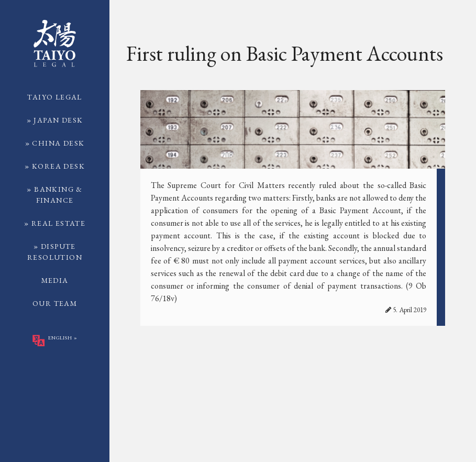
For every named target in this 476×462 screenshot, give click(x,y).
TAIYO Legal (54, 97)
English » (55, 340)
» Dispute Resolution (55, 252)
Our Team (55, 303)
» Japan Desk (55, 120)
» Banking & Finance (54, 195)
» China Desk (55, 143)
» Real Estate (55, 223)
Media (55, 280)
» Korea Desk (55, 166)
